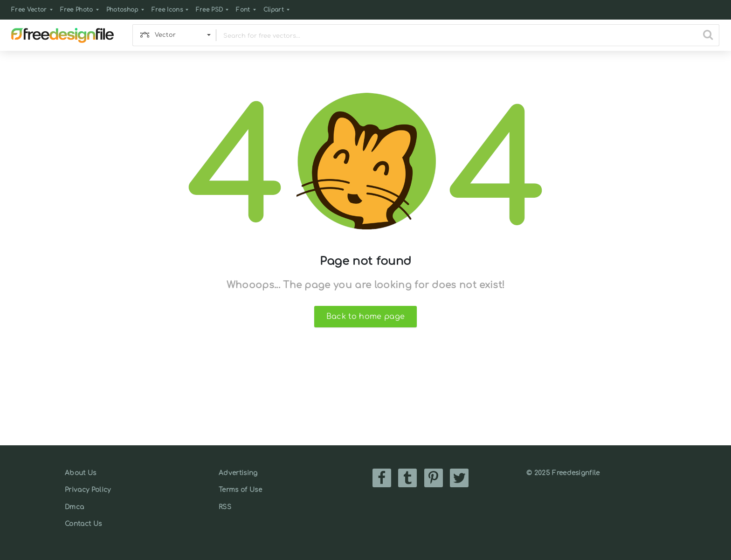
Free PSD (210, 10)
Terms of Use (240, 490)
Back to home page (365, 317)
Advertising (238, 473)
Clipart (274, 10)
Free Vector (29, 10)
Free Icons (167, 10)
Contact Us (83, 524)
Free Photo (77, 10)
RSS (225, 507)
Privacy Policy (88, 490)
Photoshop (122, 10)
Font (243, 10)
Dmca (74, 507)
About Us (81, 473)
